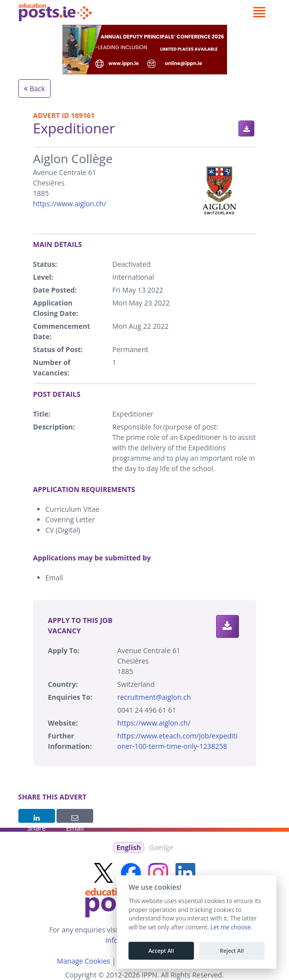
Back (34, 89)
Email (75, 819)
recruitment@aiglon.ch (154, 697)
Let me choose (230, 927)
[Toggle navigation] (260, 12)
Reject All (231, 951)
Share (37, 819)
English (129, 847)
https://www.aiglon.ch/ (70, 204)
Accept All (161, 951)
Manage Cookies (84, 961)
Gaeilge (161, 847)
